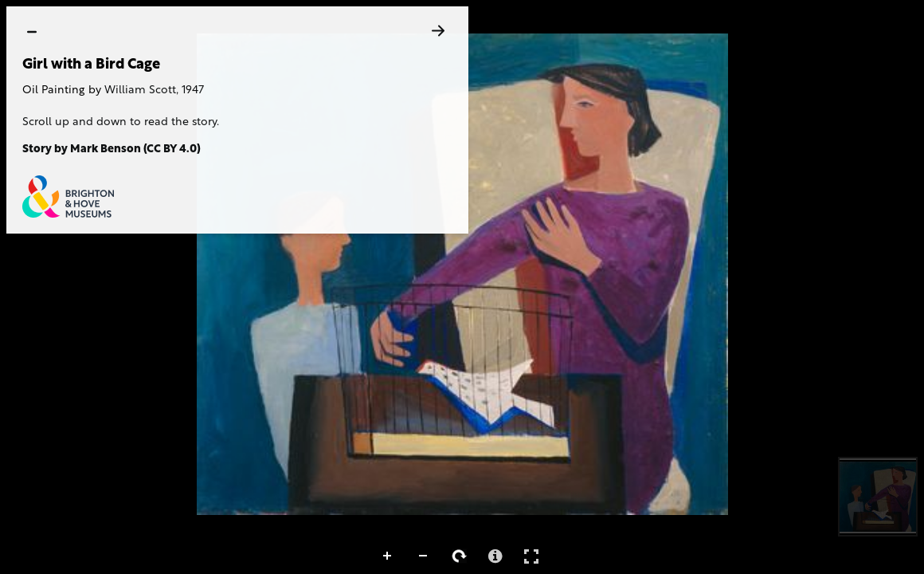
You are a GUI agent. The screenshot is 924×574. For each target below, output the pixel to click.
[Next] (438, 31)
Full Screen (531, 556)
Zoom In (388, 556)
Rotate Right (460, 556)
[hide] (32, 32)
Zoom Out (424, 556)
